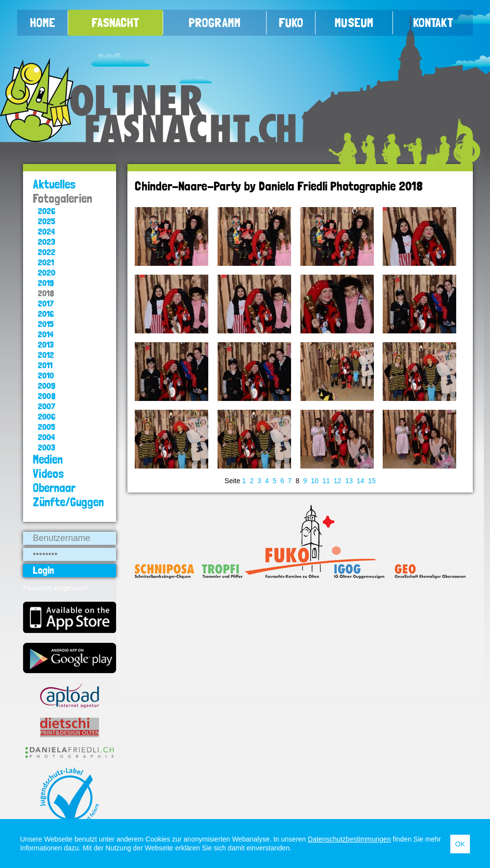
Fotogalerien (62, 199)
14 (361, 481)
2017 (46, 303)
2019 (46, 283)
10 (315, 481)
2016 (46, 314)
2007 (47, 406)
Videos (49, 474)
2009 (47, 386)
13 (349, 481)
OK (460, 844)
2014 (46, 334)
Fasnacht (115, 23)
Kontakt (433, 23)
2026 (47, 211)
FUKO (291, 23)
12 (338, 481)
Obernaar (54, 488)
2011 (45, 365)
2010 (46, 375)
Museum (354, 23)
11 (326, 481)
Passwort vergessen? (56, 588)
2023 (47, 242)
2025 (47, 221)
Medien (48, 459)
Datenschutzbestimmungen (349, 839)
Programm (215, 23)
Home (43, 23)
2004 (46, 437)
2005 (47, 427)
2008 (47, 396)
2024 (46, 231)
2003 (47, 447)
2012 (46, 355)
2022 (47, 252)
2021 (46, 262)
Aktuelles (54, 184)
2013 (46, 344)
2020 (47, 272)
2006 (47, 416)
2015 (46, 324)
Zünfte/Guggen (68, 502)
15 (372, 481)
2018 (46, 293)
